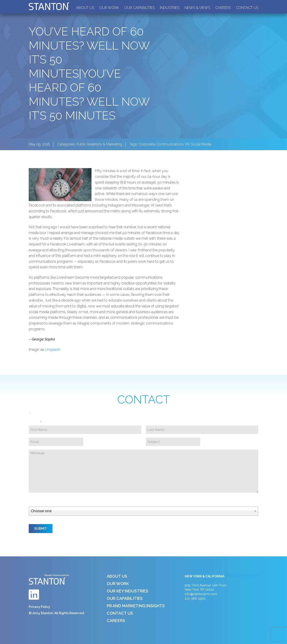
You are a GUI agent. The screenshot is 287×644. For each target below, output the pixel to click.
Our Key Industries (127, 591)
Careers (223, 8)
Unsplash (52, 350)
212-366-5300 (195, 598)
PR (187, 144)
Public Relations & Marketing (99, 144)
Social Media (201, 144)
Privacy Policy (39, 607)
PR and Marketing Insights (136, 606)
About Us (85, 8)
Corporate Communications (161, 144)
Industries (170, 8)
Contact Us (247, 8)
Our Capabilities (139, 8)
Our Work (109, 8)
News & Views (197, 8)
